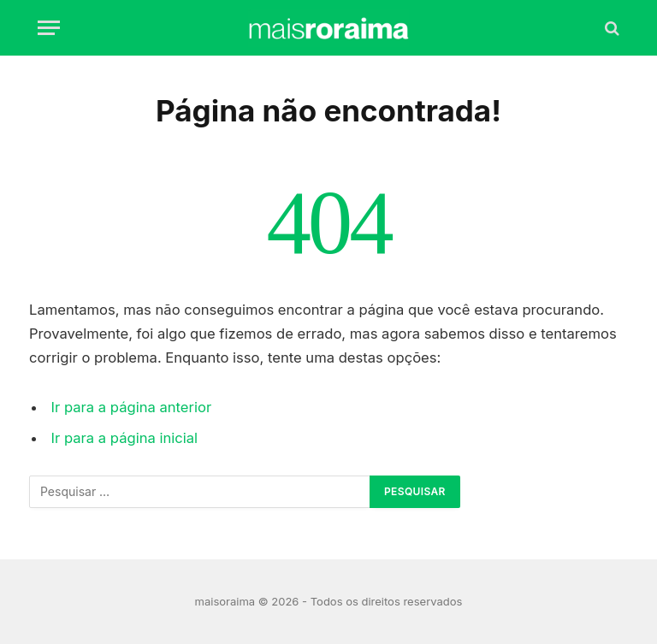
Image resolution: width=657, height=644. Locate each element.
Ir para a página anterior (132, 407)
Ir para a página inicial (125, 438)
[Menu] (49, 28)
